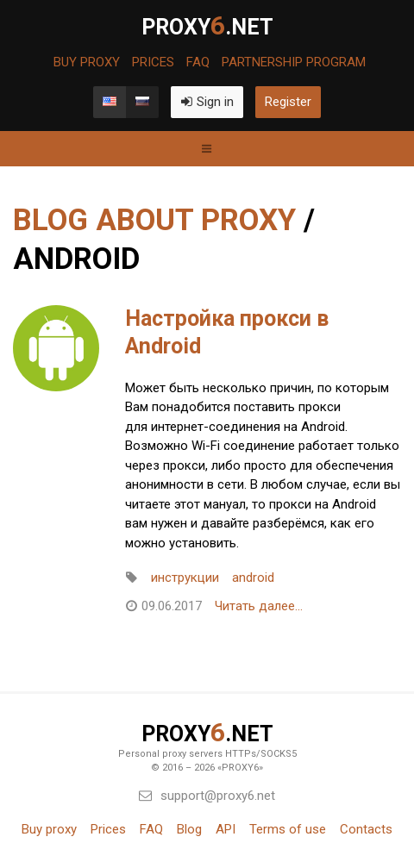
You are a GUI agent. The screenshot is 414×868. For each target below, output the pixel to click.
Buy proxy (87, 62)
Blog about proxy (154, 220)
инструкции (185, 578)
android (253, 578)
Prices (153, 62)
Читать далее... (259, 606)
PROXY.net (207, 26)
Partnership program (294, 62)
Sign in (207, 102)
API (226, 829)
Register (288, 102)
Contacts (366, 829)
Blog (189, 829)
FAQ (198, 62)
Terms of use (288, 829)
